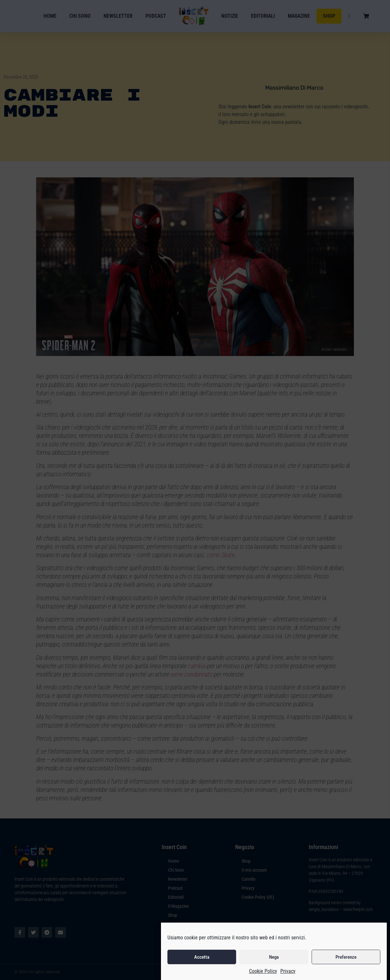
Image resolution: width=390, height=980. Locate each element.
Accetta (202, 969)
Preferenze (346, 969)
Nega (274, 969)
